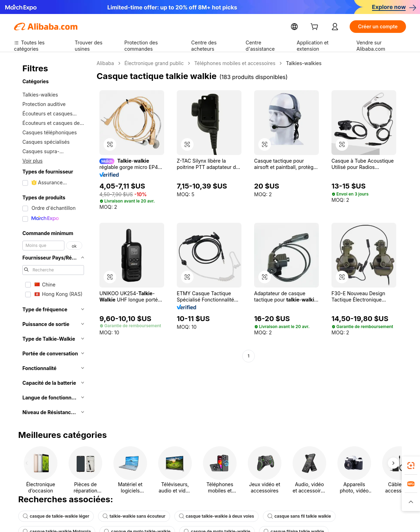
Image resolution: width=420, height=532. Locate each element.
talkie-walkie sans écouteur (127, 516)
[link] (411, 466)
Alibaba (105, 63)
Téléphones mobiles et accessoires (228, 63)
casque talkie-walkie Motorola (358, 516)
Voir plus (32, 161)
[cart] (330, 27)
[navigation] (53, 240)
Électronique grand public (151, 63)
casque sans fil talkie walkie (283, 516)
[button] (110, 144)
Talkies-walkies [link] (293, 63)
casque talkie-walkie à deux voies (205, 516)
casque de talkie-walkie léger (54, 516)
